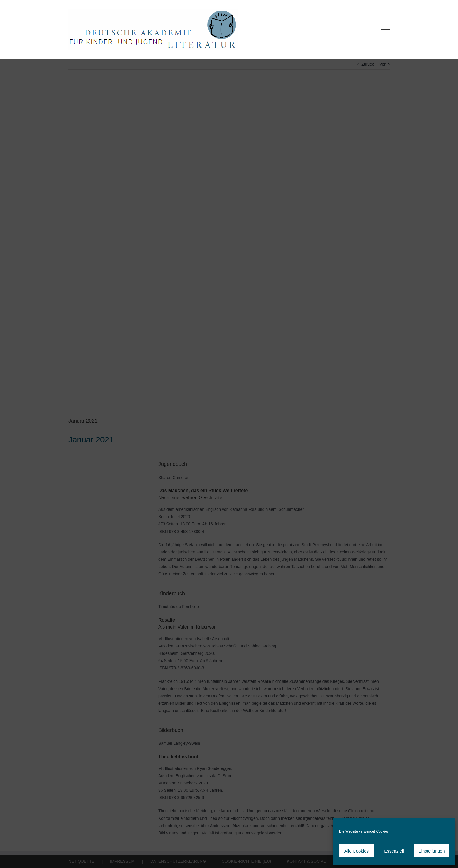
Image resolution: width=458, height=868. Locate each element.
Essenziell (394, 851)
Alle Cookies (356, 851)
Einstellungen (432, 851)
